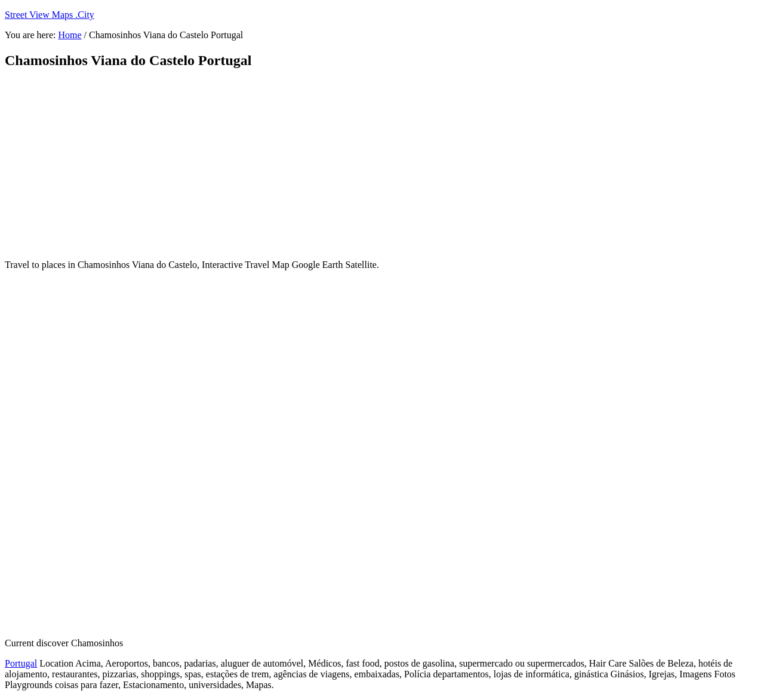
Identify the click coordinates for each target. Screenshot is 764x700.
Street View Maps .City (50, 15)
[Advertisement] (294, 164)
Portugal (21, 663)
